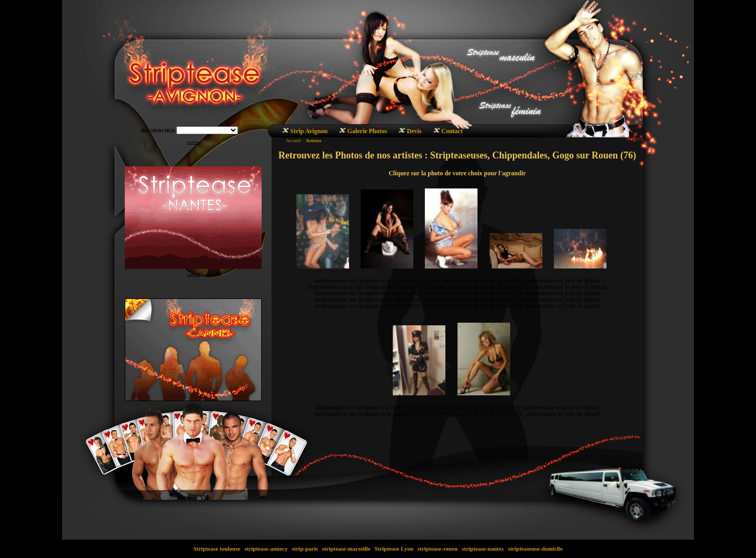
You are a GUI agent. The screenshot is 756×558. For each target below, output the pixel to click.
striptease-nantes (483, 549)
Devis (414, 131)
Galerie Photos (367, 131)
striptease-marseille (346, 549)
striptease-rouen (437, 549)
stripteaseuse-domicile (535, 549)
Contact (452, 131)
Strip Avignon (309, 131)
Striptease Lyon (394, 549)
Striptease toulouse (217, 549)
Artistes (313, 141)
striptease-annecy (266, 549)
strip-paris (305, 549)
